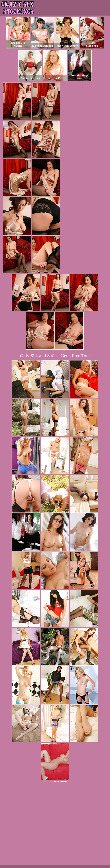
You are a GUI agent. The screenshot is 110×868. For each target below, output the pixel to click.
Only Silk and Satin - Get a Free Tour (55, 356)
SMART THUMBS (61, 782)
